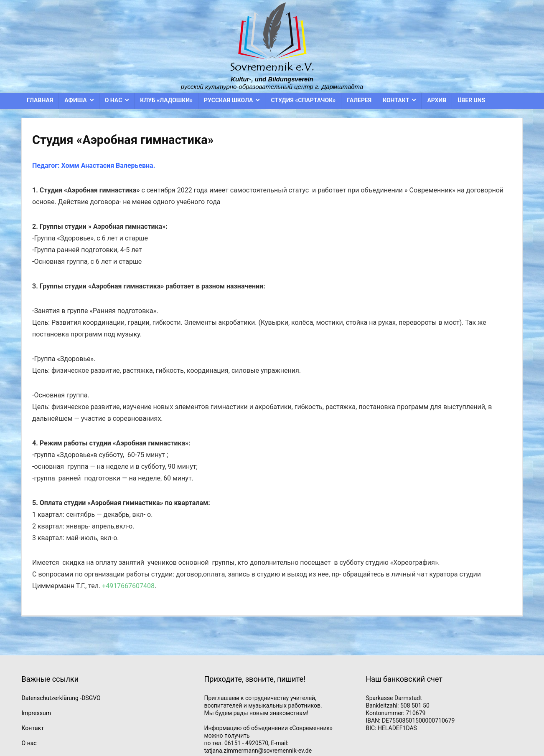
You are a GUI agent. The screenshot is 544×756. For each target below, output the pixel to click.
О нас (114, 100)
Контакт (396, 100)
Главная (40, 100)
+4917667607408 (128, 586)
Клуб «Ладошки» (166, 100)
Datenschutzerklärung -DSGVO (61, 698)
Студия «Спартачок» (303, 100)
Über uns (471, 100)
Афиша (76, 100)
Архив (437, 100)
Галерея (359, 100)
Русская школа (228, 100)
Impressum (36, 713)
